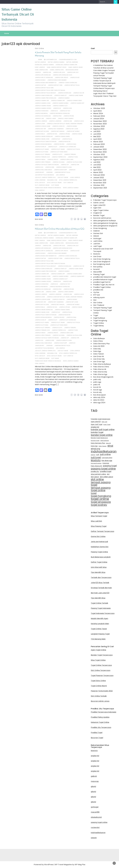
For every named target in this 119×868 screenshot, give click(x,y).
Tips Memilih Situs (98, 572)
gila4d (93, 786)
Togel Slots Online (98, 681)
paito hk (97, 385)
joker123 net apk (40, 129)
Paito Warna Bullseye (102, 364)
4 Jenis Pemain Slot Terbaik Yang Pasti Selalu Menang (58, 54)
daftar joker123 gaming (56, 62)
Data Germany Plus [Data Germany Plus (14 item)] (98, 443)
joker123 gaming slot (60, 106)
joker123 (38, 72)
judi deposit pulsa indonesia (44, 175)
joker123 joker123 (41, 121)
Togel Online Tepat (99, 629)
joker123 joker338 (55, 121)
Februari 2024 (99, 116)
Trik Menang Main (98, 639)
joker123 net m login (42, 131)
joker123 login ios (58, 126)
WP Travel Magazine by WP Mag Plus (70, 865)
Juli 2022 (97, 162)
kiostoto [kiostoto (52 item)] (96, 460)
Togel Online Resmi (99, 686)
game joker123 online (75, 67)
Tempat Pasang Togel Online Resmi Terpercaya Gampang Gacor (104, 88)
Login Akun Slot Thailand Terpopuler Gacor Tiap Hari (105, 95)
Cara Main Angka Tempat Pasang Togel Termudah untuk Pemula (104, 73)
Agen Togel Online (101, 210)
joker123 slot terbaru (43, 154)
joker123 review (59, 144)
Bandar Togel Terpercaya (102, 655)
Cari (93, 48)
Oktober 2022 (99, 154)
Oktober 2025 (99, 108)
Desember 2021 (100, 180)
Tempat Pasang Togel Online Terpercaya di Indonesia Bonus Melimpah (104, 81)
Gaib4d (96, 231)
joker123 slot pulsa (73, 149)
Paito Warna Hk (100, 369)
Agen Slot (97, 208)
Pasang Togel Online (99, 552)
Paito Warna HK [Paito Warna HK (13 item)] (96, 466)
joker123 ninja (40, 134)
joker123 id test (65, 111)
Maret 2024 (98, 113)
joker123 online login (42, 139)
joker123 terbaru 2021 (42, 157)
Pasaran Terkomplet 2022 (102, 691)
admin (40, 60)
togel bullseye (99, 318)
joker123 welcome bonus (43, 170)
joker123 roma (71, 144)
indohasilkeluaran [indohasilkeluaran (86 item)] (104, 451)
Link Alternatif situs (99, 567)
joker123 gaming (64, 98)
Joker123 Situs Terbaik (100, 583)
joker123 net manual (58, 131)
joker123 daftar (40, 85)
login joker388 (40, 180)
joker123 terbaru (70, 154)
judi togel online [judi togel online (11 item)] (107, 458)
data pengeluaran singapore (105, 226)
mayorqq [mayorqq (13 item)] (106, 463)
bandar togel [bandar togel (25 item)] (97, 432)
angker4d (95, 756)
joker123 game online (76, 95)
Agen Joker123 (99, 205)
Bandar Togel (99, 215)
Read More (39, 219)
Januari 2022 (99, 178)
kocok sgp (98, 390)
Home (7, 33)
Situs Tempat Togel (99, 516)
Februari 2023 (99, 144)
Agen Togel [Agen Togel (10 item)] (107, 424)
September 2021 (100, 188)
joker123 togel (73, 157)
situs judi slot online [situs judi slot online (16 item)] (98, 474)
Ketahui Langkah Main (100, 624)
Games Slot (98, 233)
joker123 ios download (43, 116)
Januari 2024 (99, 119)
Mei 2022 (97, 167)
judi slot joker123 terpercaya (45, 177)
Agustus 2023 (99, 129)
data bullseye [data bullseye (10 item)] (105, 441)
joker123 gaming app (58, 101)
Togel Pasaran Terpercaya (102, 676)
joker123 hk (57, 108)
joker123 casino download (68, 83)
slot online (55, 185)
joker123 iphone (69, 116)
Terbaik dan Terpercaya (101, 577)
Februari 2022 (99, 175)
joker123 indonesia (41, 113)
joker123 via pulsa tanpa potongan (47, 165)
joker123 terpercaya (59, 157)
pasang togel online (99, 822)
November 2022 (100, 152)
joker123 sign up (40, 147)
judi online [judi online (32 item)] (105, 454)
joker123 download (65, 93)
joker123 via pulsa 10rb (74, 162)
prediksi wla (98, 290)
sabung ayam (99, 297)
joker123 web (50, 167)
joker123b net (40, 172)
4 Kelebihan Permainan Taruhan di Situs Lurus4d (103, 67)
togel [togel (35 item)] (94, 493)
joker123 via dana (58, 162)
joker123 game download (44, 95)
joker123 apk (47, 72)
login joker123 (75, 177)
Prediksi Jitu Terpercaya (101, 727)
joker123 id (54, 111)
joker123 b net (75, 77)
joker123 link (68, 121)
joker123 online (77, 134)
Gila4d (96, 236)
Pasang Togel (99, 274)
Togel (96, 315)
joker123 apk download (43, 75)
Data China (98, 341)
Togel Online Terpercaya (101, 665)
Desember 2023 (100, 121)
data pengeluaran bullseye (105, 221)
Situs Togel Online (98, 660)
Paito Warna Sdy (100, 372)
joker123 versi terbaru (43, 162)
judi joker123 (60, 175)
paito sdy (97, 379)
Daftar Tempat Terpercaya (102, 531)
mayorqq (95, 781)
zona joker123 (40, 190)
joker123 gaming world (43, 108)
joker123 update (53, 159)
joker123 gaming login (43, 103)
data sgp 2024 (99, 403)
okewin (94, 838)
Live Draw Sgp (99, 362)
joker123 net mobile (73, 131)
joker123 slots (57, 154)
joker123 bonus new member (57, 80)
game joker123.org (41, 70)
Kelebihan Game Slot (100, 547)
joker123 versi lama (67, 159)
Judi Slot (97, 244)
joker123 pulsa (67, 139)
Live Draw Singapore (102, 262)
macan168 (95, 812)
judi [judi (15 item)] (98, 455)
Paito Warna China (101, 367)
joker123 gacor (79, 93)
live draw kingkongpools (103, 377)
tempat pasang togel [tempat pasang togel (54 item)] (101, 484)
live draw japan (100, 395)
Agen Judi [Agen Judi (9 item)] (104, 422)
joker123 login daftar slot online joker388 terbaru (65, 124)
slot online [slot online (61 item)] (97, 479)
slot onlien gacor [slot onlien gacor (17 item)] (107, 477)
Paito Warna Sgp (100, 374)
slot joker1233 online (42, 185)
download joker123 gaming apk (66, 65)
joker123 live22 (79, 121)
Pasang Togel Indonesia (101, 608)
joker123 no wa (52, 134)
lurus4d (96, 269)
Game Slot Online (98, 536)
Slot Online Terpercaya (101, 670)
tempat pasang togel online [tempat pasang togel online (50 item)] (101, 489)
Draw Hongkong (100, 228)
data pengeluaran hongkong (105, 223)
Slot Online (39, 48)
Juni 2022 (97, 165)
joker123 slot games (42, 149)
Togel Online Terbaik (99, 603)
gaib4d (94, 776)
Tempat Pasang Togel (103, 308)
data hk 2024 (99, 400)
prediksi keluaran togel (103, 280)
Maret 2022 (98, 172)
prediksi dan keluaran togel (105, 277)
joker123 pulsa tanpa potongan (46, 142)
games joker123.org (57, 70)
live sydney (98, 267)
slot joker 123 (68, 183)
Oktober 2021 (99, 185)
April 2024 (97, 111)
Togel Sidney (99, 326)
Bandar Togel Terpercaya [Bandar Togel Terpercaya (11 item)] (99, 438)
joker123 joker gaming (66, 118)
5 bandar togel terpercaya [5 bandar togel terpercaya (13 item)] (100, 419)
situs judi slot (40, 183)
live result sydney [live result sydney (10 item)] (96, 463)
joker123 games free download (46, 98)
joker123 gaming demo (74, 101)
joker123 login (40, 124)
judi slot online (63, 177)
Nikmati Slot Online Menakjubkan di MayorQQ (60, 229)
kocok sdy (97, 392)
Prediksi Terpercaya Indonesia (103, 712)
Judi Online (98, 241)
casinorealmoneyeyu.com (68, 60)
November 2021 (100, 183)
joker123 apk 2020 (59, 72)
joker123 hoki (67, 108)
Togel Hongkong (100, 321)
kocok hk (97, 387)
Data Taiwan (99, 354)
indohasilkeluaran (72, 70)
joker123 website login (64, 167)
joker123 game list (60, 95)
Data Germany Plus (101, 344)
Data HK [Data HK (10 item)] (108, 443)
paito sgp (97, 382)
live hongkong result (102, 264)
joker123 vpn (75, 165)
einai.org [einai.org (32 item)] (95, 449)
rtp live (96, 292)
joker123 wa (39, 167)
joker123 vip (65, 165)
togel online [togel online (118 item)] (100, 499)
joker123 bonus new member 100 (46, 83)
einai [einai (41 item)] (110, 446)
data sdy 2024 (99, 397)
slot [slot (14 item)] (108, 474)
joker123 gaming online (43, 106)
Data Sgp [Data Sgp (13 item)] (94, 446)
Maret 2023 (98, 142)
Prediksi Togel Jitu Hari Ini (104, 285)
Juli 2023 (97, 131)
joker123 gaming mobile (60, 103)
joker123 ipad (57, 116)
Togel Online (99, 323)
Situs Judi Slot (96, 521)
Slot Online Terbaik (99, 696)
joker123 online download (44, 136)
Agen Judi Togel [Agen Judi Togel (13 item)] (97, 424)
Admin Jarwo (99, 203)
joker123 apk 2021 (73, 72)
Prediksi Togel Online (102, 287)
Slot (95, 300)
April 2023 (97, 139)
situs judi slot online (54, 183)
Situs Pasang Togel (99, 526)
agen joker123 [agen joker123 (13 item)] (96, 422)
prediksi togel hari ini (102, 282)
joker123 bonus (40, 80)
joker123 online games (62, 136)
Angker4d (97, 213)
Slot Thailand (99, 305)
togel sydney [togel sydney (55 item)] (99, 505)
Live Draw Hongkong (102, 259)
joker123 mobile (72, 126)
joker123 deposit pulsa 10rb (44, 88)
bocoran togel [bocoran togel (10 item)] (95, 441)
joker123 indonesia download (60, 113)
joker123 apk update (61, 77)
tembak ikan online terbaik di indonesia (48, 188)
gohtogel (95, 807)
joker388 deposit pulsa (62, 172)
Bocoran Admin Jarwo (100, 701)
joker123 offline (64, 134)
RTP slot (97, 295)
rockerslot (95, 827)
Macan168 (97, 272)
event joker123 (40, 67)
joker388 (49, 172)
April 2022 (97, 170)
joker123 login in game (43, 126)
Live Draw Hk (99, 356)
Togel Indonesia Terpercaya (103, 613)
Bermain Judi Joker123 (100, 593)
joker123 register (64, 142)
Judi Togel (97, 246)
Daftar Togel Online (99, 562)
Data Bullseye (99, 338)
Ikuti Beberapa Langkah (101, 557)
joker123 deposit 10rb (55, 85)
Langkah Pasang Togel (100, 634)
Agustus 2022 (99, 160)
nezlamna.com (52, 180)
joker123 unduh (40, 159)
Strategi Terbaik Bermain (101, 588)
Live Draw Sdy (99, 359)
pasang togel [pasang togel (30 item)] (110, 466)
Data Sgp (97, 351)
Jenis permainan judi (99, 542)
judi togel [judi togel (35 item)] (96, 457)
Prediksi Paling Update (100, 717)
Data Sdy (97, 349)
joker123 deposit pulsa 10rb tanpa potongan (50, 90)
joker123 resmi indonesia (43, 144)
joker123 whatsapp (60, 170)
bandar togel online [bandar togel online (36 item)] (102, 435)
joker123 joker (51, 118)
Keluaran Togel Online (100, 722)
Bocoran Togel (97, 738)
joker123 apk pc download (44, 77)
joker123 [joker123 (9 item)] (93, 455)
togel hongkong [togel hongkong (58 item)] (101, 496)
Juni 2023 (97, 134)
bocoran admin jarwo (102, 218)
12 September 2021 (51, 60)
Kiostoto (97, 254)
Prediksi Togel (97, 733)
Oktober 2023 (99, 126)
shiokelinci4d (96, 817)
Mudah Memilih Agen (99, 618)
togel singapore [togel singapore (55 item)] (101, 502)
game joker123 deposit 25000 (57, 67)
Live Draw (97, 256)
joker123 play (56, 139)
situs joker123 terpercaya (68, 180)
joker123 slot (53, 147)
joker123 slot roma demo (59, 152)
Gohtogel (97, 239)
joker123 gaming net (77, 103)
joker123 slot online (58, 149)
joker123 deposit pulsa (72, 85)
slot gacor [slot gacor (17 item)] (95, 477)
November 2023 (100, 124)
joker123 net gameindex (56, 129)
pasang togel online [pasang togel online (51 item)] (103, 469)
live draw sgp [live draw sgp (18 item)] (107, 461)
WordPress (49, 865)
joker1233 (72, 170)
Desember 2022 (100, 149)
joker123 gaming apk (42, 101)
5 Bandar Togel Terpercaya (105, 200)
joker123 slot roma (42, 152)
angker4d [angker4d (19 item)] (95, 427)
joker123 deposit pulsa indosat (45, 93)
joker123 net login (72, 129)
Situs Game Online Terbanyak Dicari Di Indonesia (18, 14)
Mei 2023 (97, 137)
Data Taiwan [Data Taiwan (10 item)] (103, 446)
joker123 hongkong (42, 111)
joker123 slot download (68, 147)
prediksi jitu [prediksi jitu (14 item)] (95, 472)
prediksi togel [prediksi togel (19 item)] (106, 471)
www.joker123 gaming (71, 188)
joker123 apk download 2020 (62, 75)
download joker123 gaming (44, 65)
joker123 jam (39, 118)
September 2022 (100, 157)
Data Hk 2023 (99, 346)
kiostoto (94, 751)
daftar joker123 (40, 62)
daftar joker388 (72, 62)
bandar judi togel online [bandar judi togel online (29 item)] (103, 430)
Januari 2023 (99, 147)
